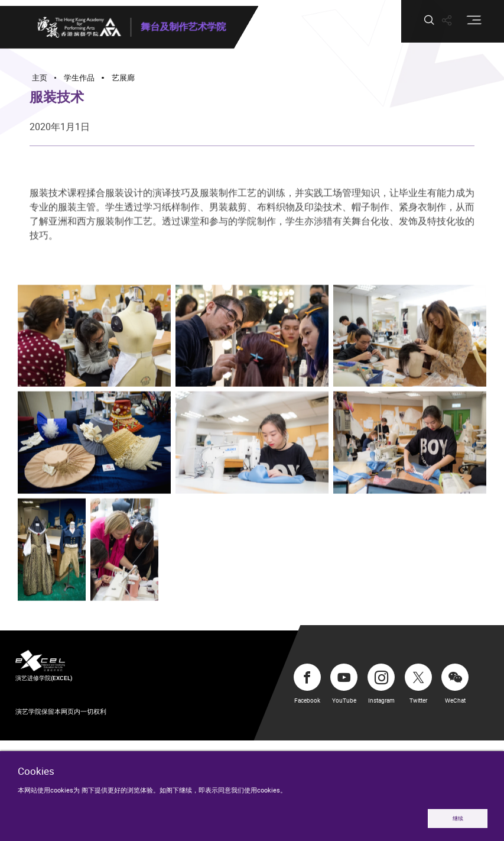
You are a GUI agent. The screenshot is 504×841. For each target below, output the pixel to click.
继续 (458, 818)
